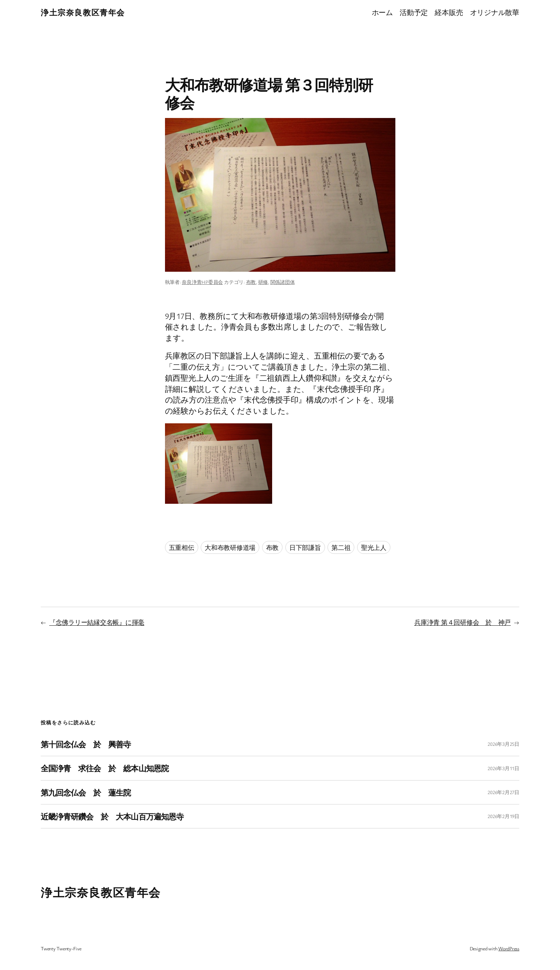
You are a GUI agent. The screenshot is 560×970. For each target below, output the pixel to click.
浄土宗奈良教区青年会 (83, 12)
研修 (263, 282)
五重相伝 (182, 547)
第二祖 (341, 547)
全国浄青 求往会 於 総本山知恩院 (105, 768)
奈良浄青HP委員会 (202, 282)
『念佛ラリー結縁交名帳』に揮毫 (97, 622)
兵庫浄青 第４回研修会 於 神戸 (462, 622)
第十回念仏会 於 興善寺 (86, 744)
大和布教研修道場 (230, 547)
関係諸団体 (283, 282)
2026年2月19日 (503, 816)
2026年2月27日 (503, 792)
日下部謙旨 (305, 547)
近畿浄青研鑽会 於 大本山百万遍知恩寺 (112, 816)
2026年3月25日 (503, 744)
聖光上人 (374, 547)
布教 (251, 282)
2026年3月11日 (503, 768)
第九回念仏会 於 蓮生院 (86, 792)
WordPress (509, 948)
